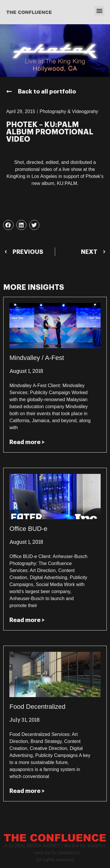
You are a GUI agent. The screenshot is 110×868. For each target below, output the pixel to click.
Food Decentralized (37, 707)
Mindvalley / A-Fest (37, 358)
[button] (99, 11)
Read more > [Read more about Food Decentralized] (27, 791)
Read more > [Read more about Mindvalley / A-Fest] (27, 442)
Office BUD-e (28, 529)
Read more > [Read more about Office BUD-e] (27, 620)
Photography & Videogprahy (69, 111)
